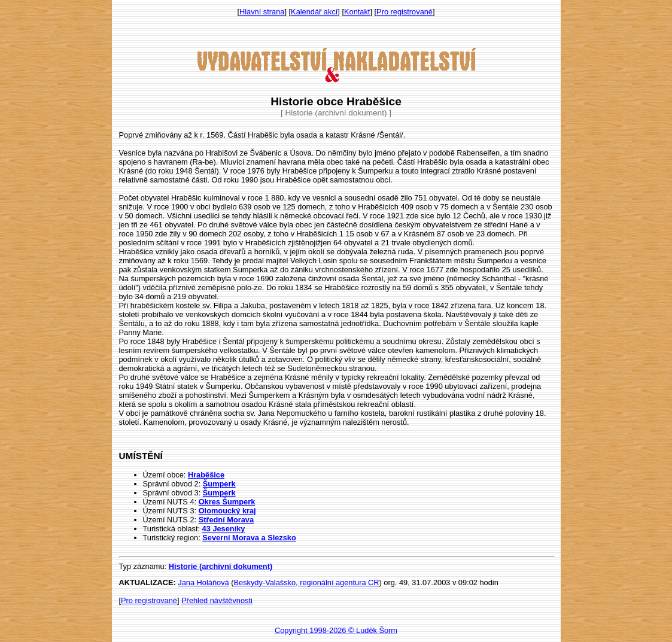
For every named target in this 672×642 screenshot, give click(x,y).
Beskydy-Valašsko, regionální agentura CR (307, 582)
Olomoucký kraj (227, 511)
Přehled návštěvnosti (217, 600)
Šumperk (219, 484)
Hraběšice (206, 475)
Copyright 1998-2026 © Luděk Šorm (336, 630)
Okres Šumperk (227, 502)
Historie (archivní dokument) (221, 566)
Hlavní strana (262, 12)
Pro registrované (405, 12)
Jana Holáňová (203, 582)
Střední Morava (226, 520)
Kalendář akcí (314, 12)
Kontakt (357, 12)
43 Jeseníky (224, 529)
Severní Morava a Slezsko (249, 538)
